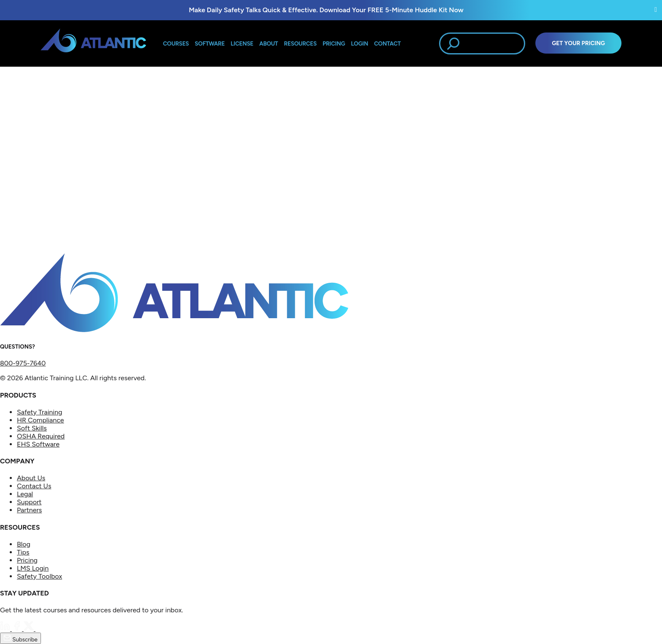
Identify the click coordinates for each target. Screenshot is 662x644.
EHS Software (38, 444)
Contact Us (34, 486)
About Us (31, 478)
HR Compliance (41, 420)
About (269, 43)
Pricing (27, 560)
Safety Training (39, 412)
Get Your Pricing (578, 43)
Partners (29, 510)
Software (210, 43)
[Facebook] (18, 629)
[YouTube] (41, 629)
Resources (300, 43)
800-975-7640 (23, 363)
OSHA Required (41, 436)
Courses (176, 43)
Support (29, 502)
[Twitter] (30, 629)
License (242, 43)
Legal (25, 494)
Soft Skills (32, 428)
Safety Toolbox (39, 576)
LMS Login (33, 568)
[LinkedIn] (6, 629)
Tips (23, 552)
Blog (24, 544)
